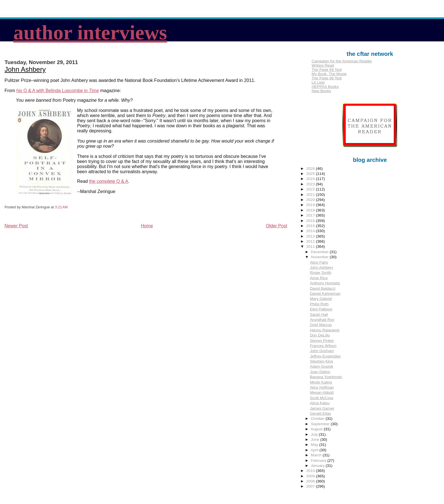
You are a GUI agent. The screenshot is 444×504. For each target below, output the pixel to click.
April (315, 450)
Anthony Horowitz (325, 283)
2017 (311, 215)
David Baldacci (323, 288)
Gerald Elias (320, 413)
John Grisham (322, 351)
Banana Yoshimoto (326, 377)
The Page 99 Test (326, 78)
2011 (311, 246)
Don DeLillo (320, 335)
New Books (321, 91)
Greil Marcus (321, 325)
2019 (311, 205)
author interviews (90, 33)
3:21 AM (61, 207)
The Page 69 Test (326, 70)
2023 (311, 184)
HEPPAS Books (325, 87)
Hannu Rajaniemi (325, 330)
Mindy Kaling (321, 382)
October (318, 419)
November (320, 257)
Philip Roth (319, 304)
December (320, 252)
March (317, 455)
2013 (311, 236)
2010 (311, 471)
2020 (311, 200)
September (321, 424)
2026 (311, 169)
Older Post (277, 226)
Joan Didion (320, 372)
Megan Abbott (322, 392)
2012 (311, 241)
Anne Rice (319, 278)
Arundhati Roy (322, 320)
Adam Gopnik (321, 366)
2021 (311, 195)
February (319, 460)
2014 (311, 231)
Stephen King (321, 361)
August (317, 429)
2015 (311, 226)
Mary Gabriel (321, 299)
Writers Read (323, 65)
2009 (311, 476)
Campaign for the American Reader (342, 61)
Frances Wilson (323, 346)
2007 (311, 486)
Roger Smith (321, 273)
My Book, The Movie (329, 74)
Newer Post (16, 226)
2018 (311, 210)
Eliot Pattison (321, 309)
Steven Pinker (322, 341)
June (316, 440)
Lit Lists (318, 82)
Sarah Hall (319, 315)
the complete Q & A (109, 181)
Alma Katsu (320, 403)
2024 (311, 179)
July (315, 434)
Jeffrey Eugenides (325, 356)
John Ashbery (25, 69)
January (318, 466)
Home (147, 226)
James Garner (322, 408)
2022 (311, 189)
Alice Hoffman (322, 387)
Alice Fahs (319, 262)
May (315, 445)
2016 (311, 221)
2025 (311, 174)
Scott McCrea (321, 398)
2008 (311, 481)
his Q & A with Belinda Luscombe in (58, 91)
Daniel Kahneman (325, 294)
